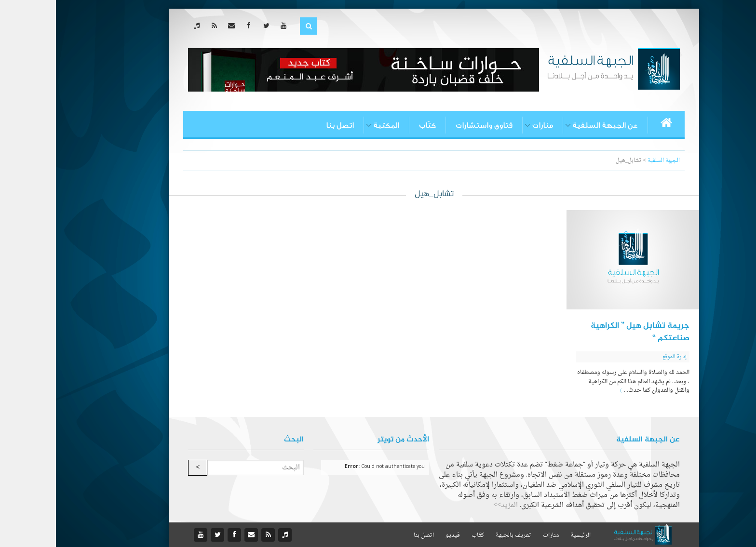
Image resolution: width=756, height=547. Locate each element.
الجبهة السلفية (608, 161)
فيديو (397, 535)
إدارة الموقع (619, 357)
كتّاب (371, 125)
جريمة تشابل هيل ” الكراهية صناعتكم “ (584, 332)
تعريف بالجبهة (458, 535)
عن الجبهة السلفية (549, 125)
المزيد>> (450, 505)
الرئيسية (525, 535)
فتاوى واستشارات (428, 125)
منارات (487, 125)
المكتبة (331, 125)
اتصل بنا (284, 125)
